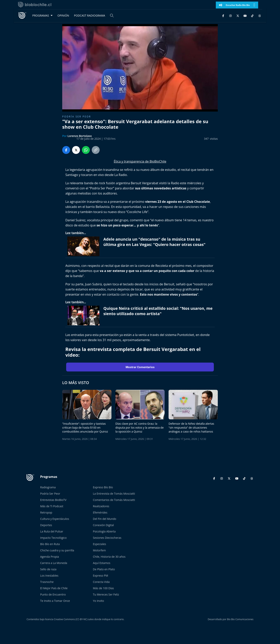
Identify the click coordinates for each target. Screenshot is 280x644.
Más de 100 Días (103, 588)
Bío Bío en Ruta (50, 544)
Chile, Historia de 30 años (109, 557)
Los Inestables (49, 576)
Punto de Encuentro (53, 594)
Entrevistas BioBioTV (53, 500)
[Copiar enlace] (96, 150)
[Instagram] (230, 15)
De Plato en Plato (104, 569)
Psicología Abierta (104, 531)
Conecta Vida (101, 582)
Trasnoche (47, 582)
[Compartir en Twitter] (76, 150)
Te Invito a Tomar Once (55, 601)
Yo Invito (98, 601)
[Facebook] (223, 15)
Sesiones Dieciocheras (107, 538)
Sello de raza (48, 569)
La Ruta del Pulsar (52, 531)
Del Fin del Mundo (105, 519)
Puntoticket (186, 335)
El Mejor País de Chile (54, 588)
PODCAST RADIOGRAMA (90, 15)
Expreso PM (101, 576)
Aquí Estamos (102, 563)
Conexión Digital (103, 525)
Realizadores (101, 506)
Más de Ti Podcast (52, 506)
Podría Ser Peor (50, 494)
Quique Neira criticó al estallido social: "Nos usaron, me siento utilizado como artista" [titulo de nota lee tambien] (158, 311)
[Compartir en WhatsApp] (86, 150)
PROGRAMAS (41, 15)
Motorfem (99, 550)
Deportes (46, 525)
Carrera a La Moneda (54, 563)
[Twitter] (238, 15)
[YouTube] (245, 15)
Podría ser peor (77, 117)
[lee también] (84, 246)
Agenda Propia (50, 557)
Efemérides (100, 512)
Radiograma (48, 487)
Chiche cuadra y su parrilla (57, 550)
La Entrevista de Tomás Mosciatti (114, 494)
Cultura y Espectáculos (55, 519)
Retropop (46, 512)
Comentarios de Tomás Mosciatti (114, 500)
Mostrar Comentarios (140, 367)
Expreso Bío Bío (103, 487)
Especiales (100, 544)
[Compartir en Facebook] (66, 150)
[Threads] (260, 15)
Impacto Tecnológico (53, 538)
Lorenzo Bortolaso (80, 136)
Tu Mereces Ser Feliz (106, 594)
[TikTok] (252, 15)
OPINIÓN (63, 15)
